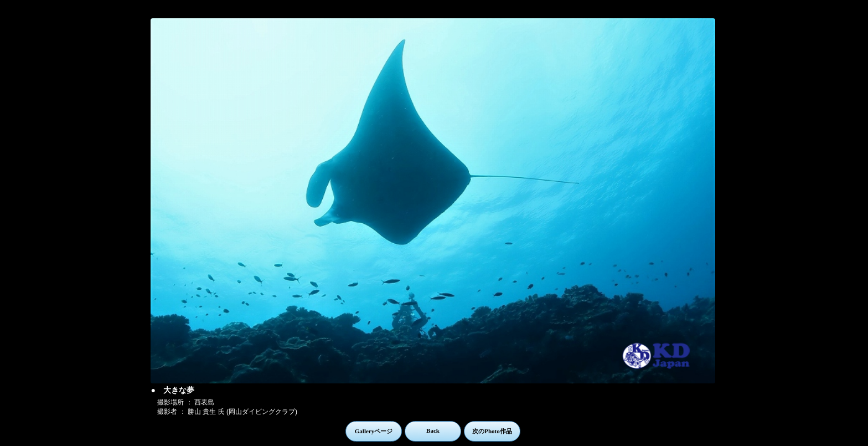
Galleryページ (374, 431)
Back (433, 430)
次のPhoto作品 (492, 431)
